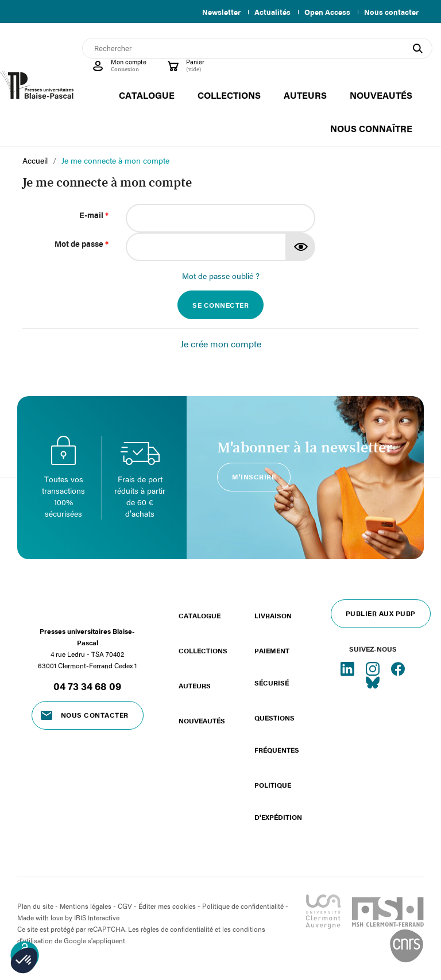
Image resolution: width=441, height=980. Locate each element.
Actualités (268, 12)
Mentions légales (86, 906)
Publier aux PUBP (381, 613)
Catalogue (200, 615)
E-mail (94, 215)
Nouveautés (202, 721)
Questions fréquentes (277, 734)
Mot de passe (82, 244)
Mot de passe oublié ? (221, 276)
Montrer (301, 247)
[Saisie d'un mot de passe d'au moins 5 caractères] (206, 247)
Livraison (273, 615)
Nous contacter (391, 12)
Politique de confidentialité (243, 906)
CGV (125, 906)
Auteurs (195, 685)
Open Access (325, 12)
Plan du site (35, 906)
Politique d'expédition (278, 801)
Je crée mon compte (221, 344)
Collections (203, 650)
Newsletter (214, 12)
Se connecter (220, 305)
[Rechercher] (257, 48)
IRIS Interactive (97, 917)
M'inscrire (254, 477)
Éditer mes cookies (167, 906)
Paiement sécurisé (272, 667)
